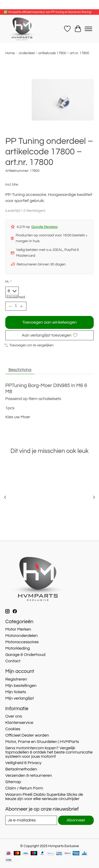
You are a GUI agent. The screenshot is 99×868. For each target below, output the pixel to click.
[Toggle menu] (88, 29)
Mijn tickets (16, 692)
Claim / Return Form (24, 788)
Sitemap (13, 782)
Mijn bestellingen (21, 686)
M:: (8, 282)
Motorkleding (18, 648)
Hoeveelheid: (15, 297)
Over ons (14, 716)
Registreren (16, 679)
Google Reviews (45, 227)
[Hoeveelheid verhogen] (21, 306)
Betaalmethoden (21, 769)
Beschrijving (20, 370)
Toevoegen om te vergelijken (29, 345)
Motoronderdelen (22, 636)
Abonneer (76, 820)
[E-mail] (31, 820)
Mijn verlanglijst (20, 698)
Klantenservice (19, 723)
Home (10, 53)
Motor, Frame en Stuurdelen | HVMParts (42, 742)
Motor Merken (18, 629)
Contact (13, 661)
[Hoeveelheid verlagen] (10, 306)
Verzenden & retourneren (29, 775)
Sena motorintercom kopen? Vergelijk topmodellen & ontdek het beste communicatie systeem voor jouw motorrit (49, 752)
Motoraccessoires (22, 642)
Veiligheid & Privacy (23, 763)
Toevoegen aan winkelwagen (49, 322)
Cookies (13, 729)
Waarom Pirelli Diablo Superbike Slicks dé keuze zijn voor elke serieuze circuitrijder (44, 797)
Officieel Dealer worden (27, 735)
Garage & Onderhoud (25, 655)
